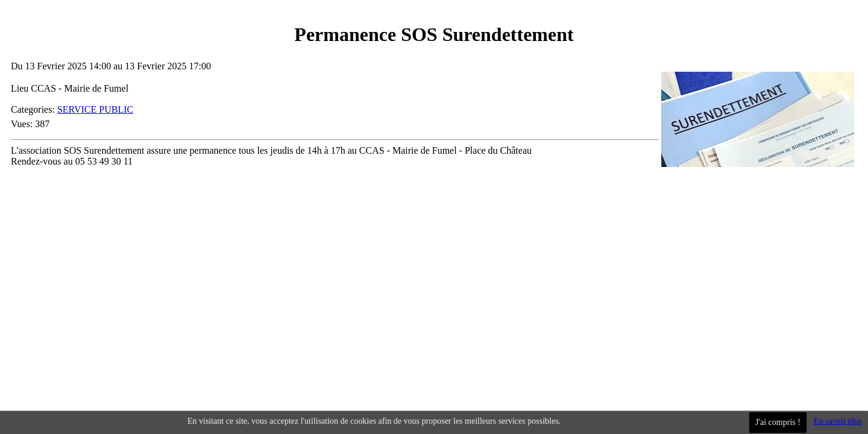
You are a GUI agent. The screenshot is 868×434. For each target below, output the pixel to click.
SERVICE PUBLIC (95, 109)
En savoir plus (838, 421)
